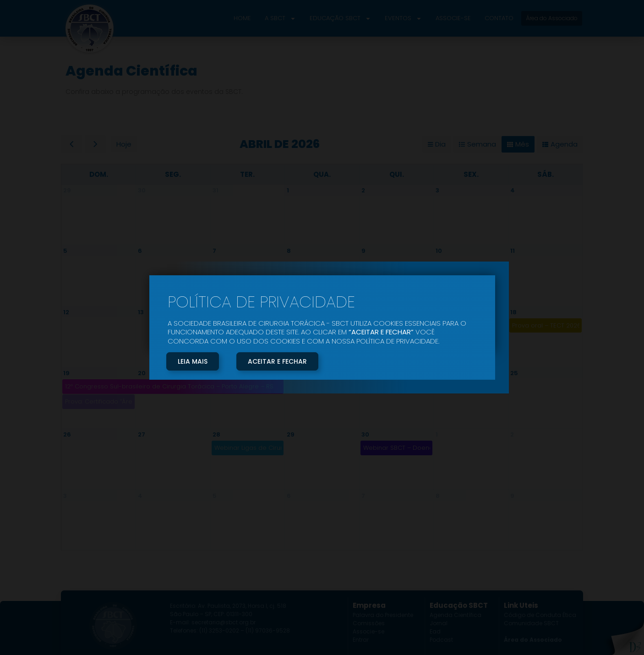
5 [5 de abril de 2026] (65, 251)
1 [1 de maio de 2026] (437, 434)
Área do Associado (533, 640)
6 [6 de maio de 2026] (289, 496)
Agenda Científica (456, 615)
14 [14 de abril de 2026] (216, 312)
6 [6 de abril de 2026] (140, 251)
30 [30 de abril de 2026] (365, 434)
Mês (522, 144)
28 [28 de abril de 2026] (216, 434)
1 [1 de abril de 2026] (288, 190)
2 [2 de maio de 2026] (512, 434)
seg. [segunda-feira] (173, 174)
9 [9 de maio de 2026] (512, 496)
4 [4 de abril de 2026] (513, 190)
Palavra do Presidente (383, 615)
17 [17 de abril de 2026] (439, 312)
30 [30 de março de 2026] (142, 190)
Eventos (403, 19)
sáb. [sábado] (546, 174)
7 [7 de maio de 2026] (363, 496)
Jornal (439, 623)
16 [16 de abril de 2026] (365, 312)
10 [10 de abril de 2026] (439, 251)
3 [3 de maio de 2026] (65, 496)
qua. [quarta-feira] (322, 174)
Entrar (361, 640)
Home (242, 18)
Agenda (564, 144)
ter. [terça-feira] (247, 174)
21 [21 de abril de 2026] (216, 373)
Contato (499, 18)
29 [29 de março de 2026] (67, 190)
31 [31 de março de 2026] (216, 190)
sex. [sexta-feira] (471, 174)
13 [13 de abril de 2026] (141, 312)
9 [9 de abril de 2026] (363, 251)
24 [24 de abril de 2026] (440, 373)
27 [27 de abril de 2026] (142, 434)
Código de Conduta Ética (540, 615)
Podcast (441, 640)
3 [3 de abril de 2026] (437, 190)
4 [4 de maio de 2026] (140, 496)
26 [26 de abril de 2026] (67, 434)
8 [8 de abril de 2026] (289, 251)
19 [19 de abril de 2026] (66, 373)
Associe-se (453, 18)
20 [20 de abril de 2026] (142, 373)
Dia (440, 144)
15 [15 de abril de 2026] (290, 312)
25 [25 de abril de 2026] (514, 373)
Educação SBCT (340, 19)
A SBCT (280, 19)
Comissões (369, 623)
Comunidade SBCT (531, 623)
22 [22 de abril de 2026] (290, 373)
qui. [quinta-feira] (397, 174)
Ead (435, 631)
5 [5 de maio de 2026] (215, 496)
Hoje (124, 144)
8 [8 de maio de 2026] (438, 496)
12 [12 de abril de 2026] (66, 312)
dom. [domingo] (99, 174)
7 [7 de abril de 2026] (214, 251)
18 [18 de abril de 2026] (513, 312)
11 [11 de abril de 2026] (513, 251)
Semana (482, 144)
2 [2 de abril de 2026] (363, 190)
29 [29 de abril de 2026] (291, 434)
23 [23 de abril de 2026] (365, 373)
